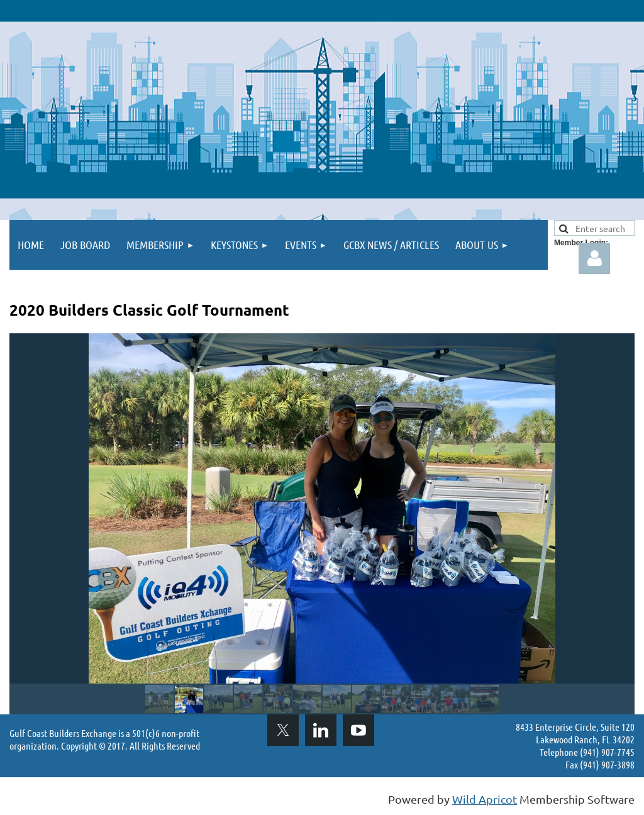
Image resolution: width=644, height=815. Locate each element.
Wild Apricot (485, 799)
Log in (594, 258)
